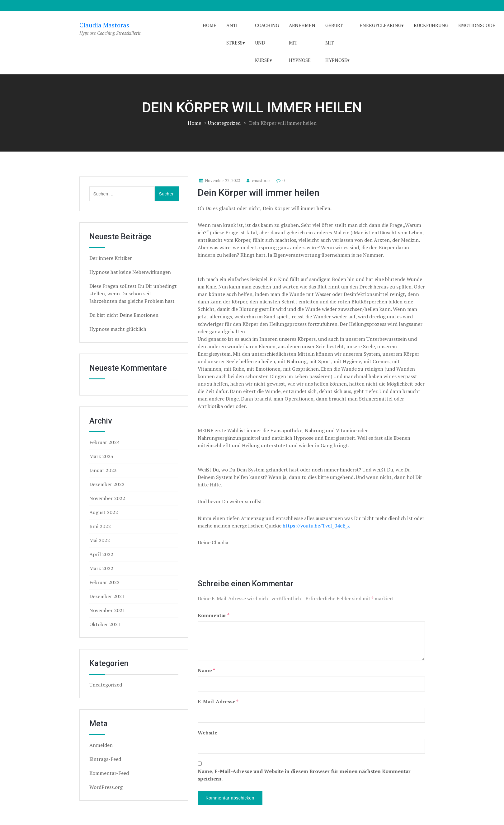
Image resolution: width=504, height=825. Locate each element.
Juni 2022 (100, 526)
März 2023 (101, 456)
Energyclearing (380, 25)
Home (210, 25)
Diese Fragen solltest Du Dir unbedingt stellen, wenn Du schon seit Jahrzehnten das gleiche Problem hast (133, 293)
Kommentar (214, 615)
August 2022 (104, 512)
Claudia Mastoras (104, 25)
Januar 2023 (103, 470)
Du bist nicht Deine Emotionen (124, 315)
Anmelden (101, 745)
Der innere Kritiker (111, 258)
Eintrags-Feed (105, 759)
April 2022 (101, 554)
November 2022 (107, 498)
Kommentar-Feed (109, 773)
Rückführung (431, 25)
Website (207, 733)
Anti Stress (234, 34)
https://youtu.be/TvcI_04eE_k (316, 526)
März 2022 (101, 568)
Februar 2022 (104, 582)
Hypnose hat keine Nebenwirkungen (130, 272)
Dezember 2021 (107, 596)
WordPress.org (106, 787)
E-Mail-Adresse (218, 701)
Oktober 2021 (105, 624)
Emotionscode (477, 25)
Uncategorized (224, 123)
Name (206, 670)
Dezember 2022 (107, 484)
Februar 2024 (104, 442)
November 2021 (107, 610)
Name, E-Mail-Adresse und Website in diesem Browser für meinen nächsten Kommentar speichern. (304, 775)
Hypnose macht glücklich (118, 329)
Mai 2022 (100, 540)
